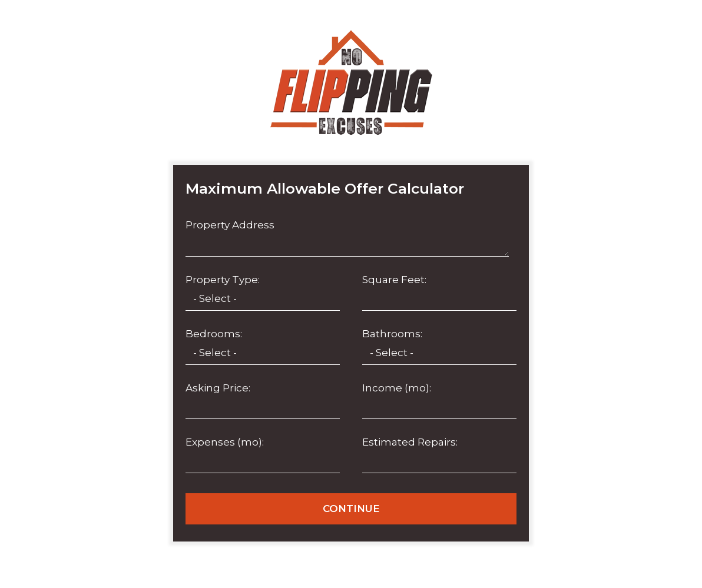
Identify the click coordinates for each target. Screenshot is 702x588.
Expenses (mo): (225, 442)
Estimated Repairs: (410, 442)
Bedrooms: (214, 334)
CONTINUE (351, 509)
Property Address (230, 225)
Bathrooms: (392, 334)
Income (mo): (397, 388)
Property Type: (223, 280)
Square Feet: (394, 280)
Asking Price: (218, 388)
